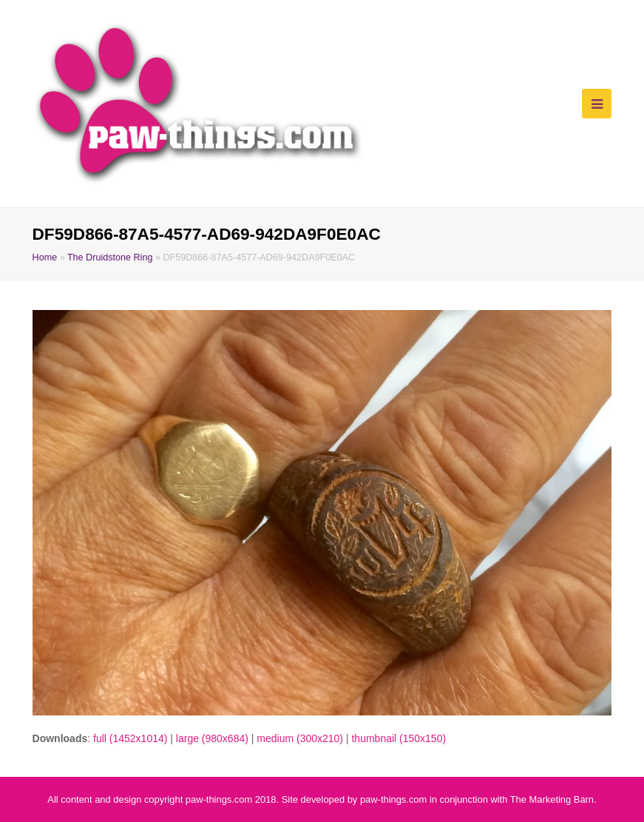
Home (45, 257)
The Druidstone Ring (110, 257)
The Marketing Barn (552, 799)
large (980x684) (212, 738)
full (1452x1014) (130, 738)
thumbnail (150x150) (399, 738)
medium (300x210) (300, 738)
